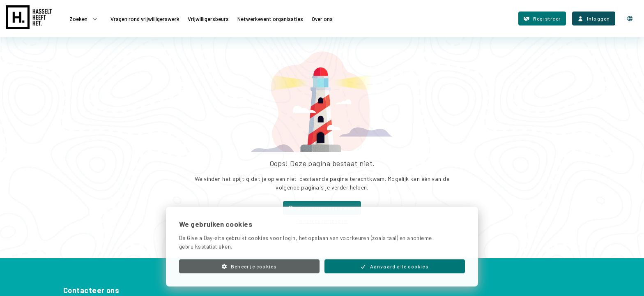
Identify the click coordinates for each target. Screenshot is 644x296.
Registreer (542, 18)
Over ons (322, 18)
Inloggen (594, 18)
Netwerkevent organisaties (270, 18)
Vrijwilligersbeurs (208, 18)
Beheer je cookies (249, 275)
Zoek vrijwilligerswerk (322, 208)
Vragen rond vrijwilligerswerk (145, 18)
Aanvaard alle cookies (395, 275)
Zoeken (84, 19)
